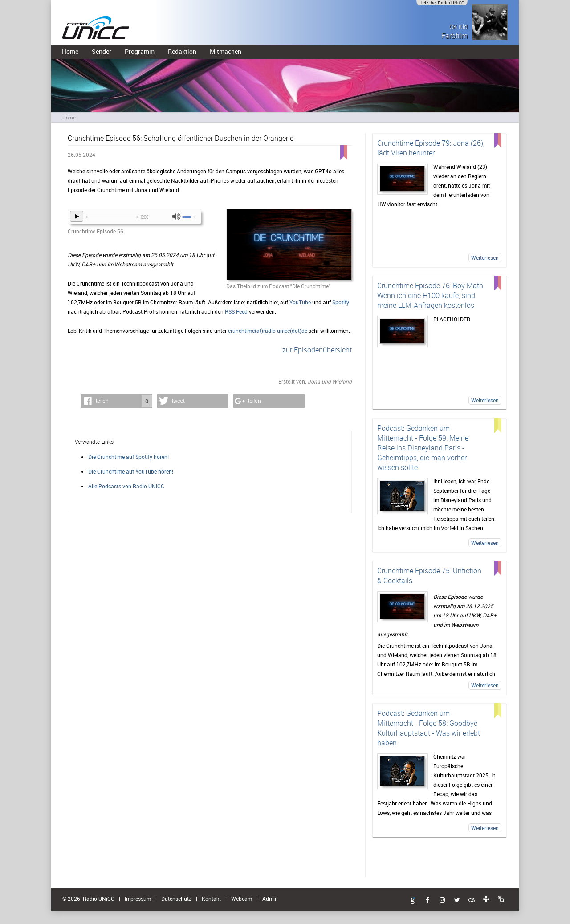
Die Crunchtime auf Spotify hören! (128, 457)
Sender (102, 51)
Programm (140, 51)
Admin (270, 899)
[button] (117, 401)
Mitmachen (226, 51)
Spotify (341, 302)
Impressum (138, 899)
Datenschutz (176, 899)
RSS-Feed (236, 311)
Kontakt (211, 899)
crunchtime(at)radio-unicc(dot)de (268, 331)
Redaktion (182, 51)
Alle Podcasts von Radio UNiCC (126, 486)
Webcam (242, 899)
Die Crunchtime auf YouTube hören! (131, 471)
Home (70, 51)
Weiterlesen (485, 258)
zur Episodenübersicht (317, 350)
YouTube (300, 302)
